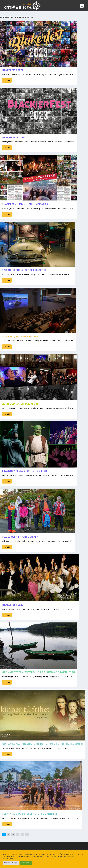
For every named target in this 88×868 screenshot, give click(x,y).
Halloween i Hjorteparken (20, 537)
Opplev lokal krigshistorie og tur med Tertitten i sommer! (43, 744)
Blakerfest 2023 (13, 70)
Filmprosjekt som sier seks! (20, 336)
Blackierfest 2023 (14, 137)
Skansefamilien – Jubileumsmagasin (26, 204)
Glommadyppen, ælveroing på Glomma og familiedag (39, 672)
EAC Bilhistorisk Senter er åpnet (24, 270)
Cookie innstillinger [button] (11, 863)
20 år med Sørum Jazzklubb (21, 404)
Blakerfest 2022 (13, 605)
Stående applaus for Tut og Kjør (25, 471)
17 (22, 834)
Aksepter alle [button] (26, 863)
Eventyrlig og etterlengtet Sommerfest (30, 814)
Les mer (7, 80)
